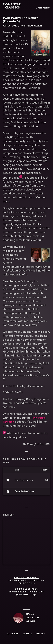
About (31, 621)
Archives (33, 618)
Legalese (27, 634)
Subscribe (13, 634)
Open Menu (43, 8)
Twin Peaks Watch (31, 26)
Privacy (40, 634)
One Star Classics (24, 480)
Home (30, 614)
